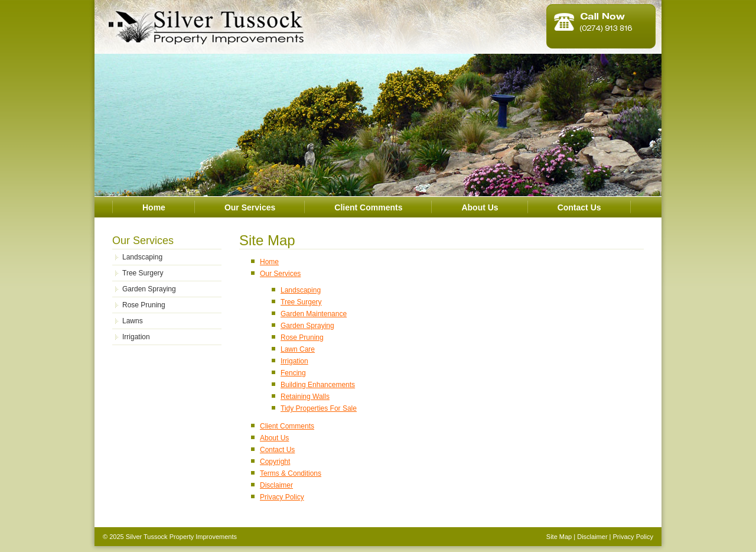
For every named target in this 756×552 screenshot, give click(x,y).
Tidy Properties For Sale (319, 408)
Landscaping (142, 257)
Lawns (133, 321)
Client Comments (368, 207)
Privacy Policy (282, 497)
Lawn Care (298, 349)
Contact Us (579, 207)
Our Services (250, 207)
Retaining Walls (305, 397)
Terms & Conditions (291, 473)
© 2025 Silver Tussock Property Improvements (170, 537)
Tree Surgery (143, 273)
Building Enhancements (318, 385)
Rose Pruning (144, 305)
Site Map (559, 537)
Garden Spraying (149, 289)
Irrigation (136, 337)
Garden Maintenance (314, 314)
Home (154, 207)
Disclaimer (276, 485)
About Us (480, 207)
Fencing (293, 373)
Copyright (275, 462)
